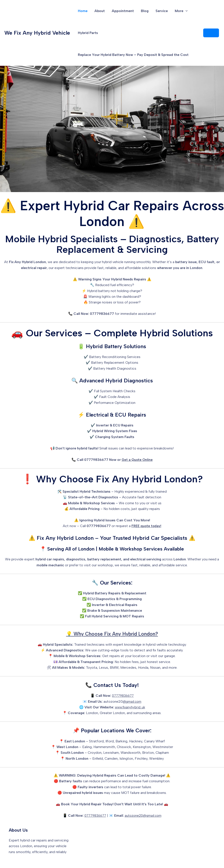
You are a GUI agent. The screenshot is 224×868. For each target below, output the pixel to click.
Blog (145, 11)
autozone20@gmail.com (144, 815)
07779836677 (123, 696)
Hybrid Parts (88, 33)
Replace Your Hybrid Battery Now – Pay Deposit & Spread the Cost (133, 55)
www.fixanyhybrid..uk (130, 707)
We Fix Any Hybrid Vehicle (37, 33)
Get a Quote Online (137, 460)
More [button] (181, 11)
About (100, 11)
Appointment (123, 11)
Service (162, 11)
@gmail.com (132, 701)
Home (83, 11)
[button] (185, 11)
